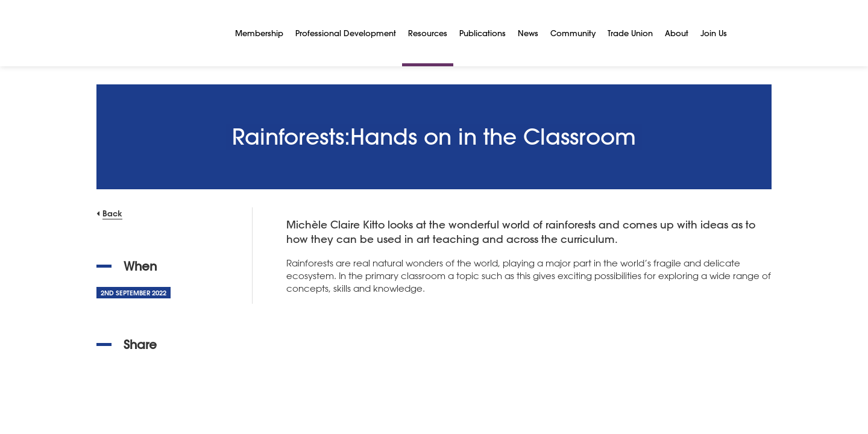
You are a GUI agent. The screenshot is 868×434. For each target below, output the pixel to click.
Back (112, 213)
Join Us (714, 33)
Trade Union (630, 33)
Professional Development (346, 33)
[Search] (747, 33)
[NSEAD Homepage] (157, 33)
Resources (428, 33)
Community (573, 33)
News (528, 33)
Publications (483, 33)
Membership (259, 33)
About (677, 33)
